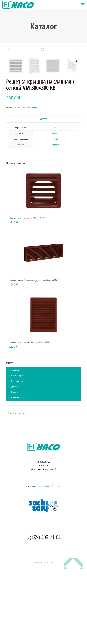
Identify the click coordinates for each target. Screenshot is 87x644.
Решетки (34, 182)
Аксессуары (16, 445)
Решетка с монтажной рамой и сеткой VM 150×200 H (30, 417)
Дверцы (15, 461)
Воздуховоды (17, 456)
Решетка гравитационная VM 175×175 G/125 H (28, 293)
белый (55, 214)
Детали (44, 193)
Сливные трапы (18, 472)
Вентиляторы (17, 450)
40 (55, 202)
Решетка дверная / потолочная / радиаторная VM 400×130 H (33, 355)
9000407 (55, 208)
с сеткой (55, 219)
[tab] (43, 193)
